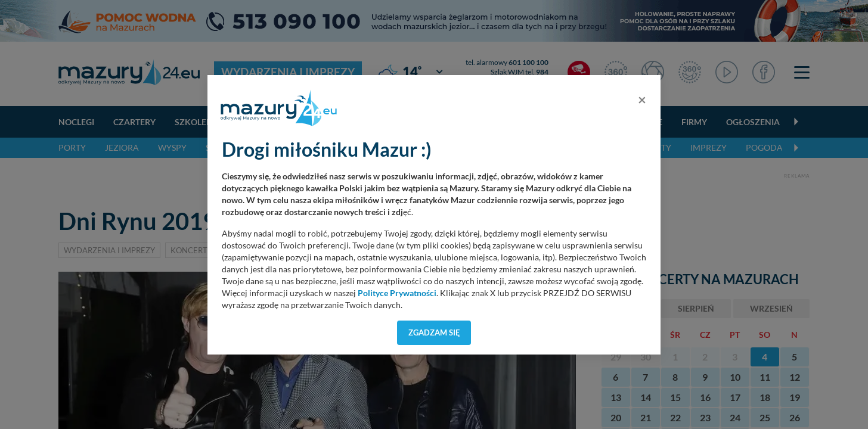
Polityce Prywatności (397, 293)
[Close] (642, 100)
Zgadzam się (434, 332)
